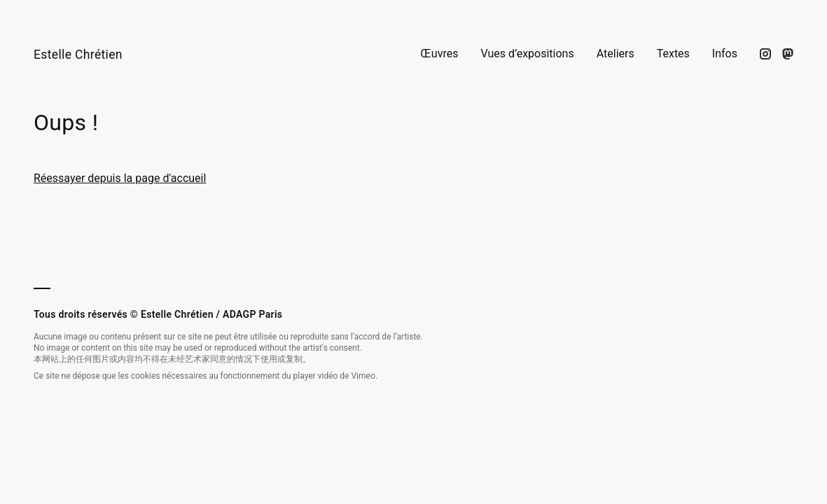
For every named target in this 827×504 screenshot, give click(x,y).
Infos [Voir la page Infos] (725, 54)
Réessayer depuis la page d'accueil (120, 178)
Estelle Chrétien (78, 55)
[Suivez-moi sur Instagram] (765, 54)
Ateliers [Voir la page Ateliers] (616, 54)
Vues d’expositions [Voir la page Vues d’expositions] (527, 54)
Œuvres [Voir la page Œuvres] (440, 54)
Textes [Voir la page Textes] (673, 54)
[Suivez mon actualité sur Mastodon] (788, 54)
